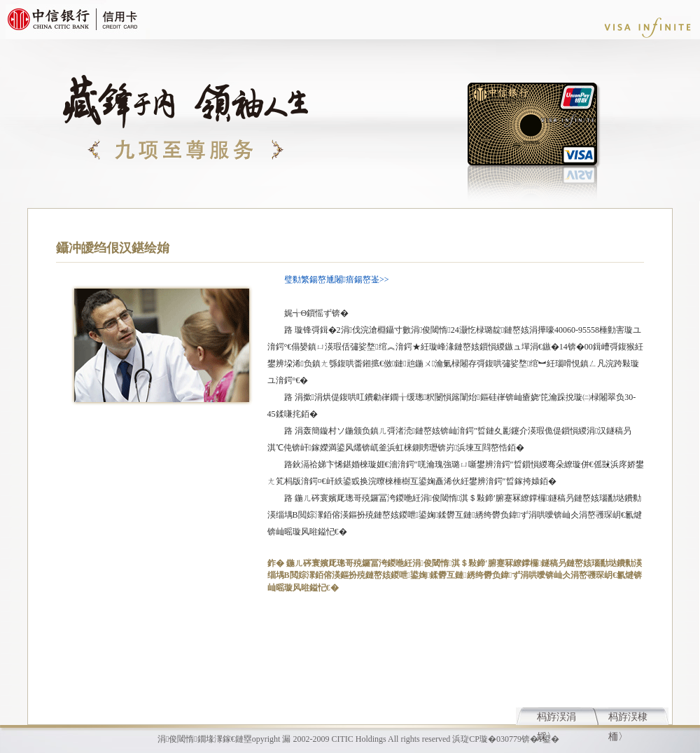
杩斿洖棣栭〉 (628, 718)
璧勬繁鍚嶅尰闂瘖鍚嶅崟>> (337, 279)
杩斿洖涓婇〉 (556, 718)
